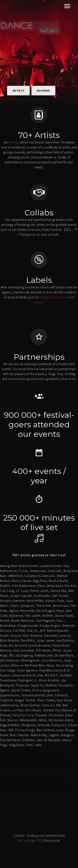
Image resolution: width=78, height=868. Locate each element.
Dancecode (52, 841)
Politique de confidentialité (46, 836)
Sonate (65, 297)
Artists (18, 91)
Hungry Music (49, 297)
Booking (43, 91)
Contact (19, 836)
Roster (14, 142)
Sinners (39, 302)
